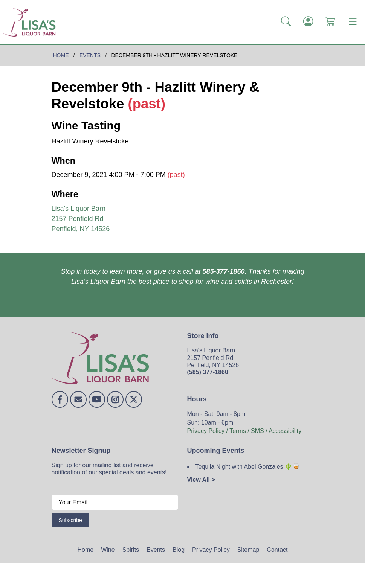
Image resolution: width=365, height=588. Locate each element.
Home (86, 550)
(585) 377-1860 (208, 372)
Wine (108, 550)
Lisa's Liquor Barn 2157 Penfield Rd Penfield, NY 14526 (81, 219)
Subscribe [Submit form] (70, 520)
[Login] (308, 22)
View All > (201, 480)
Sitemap (248, 550)
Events (156, 550)
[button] (286, 22)
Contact (277, 550)
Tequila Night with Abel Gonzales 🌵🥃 (248, 467)
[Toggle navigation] (353, 22)
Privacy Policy (211, 550)
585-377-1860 (224, 271)
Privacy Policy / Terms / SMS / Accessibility (244, 431)
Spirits (131, 550)
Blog (179, 550)
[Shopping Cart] (331, 22)
